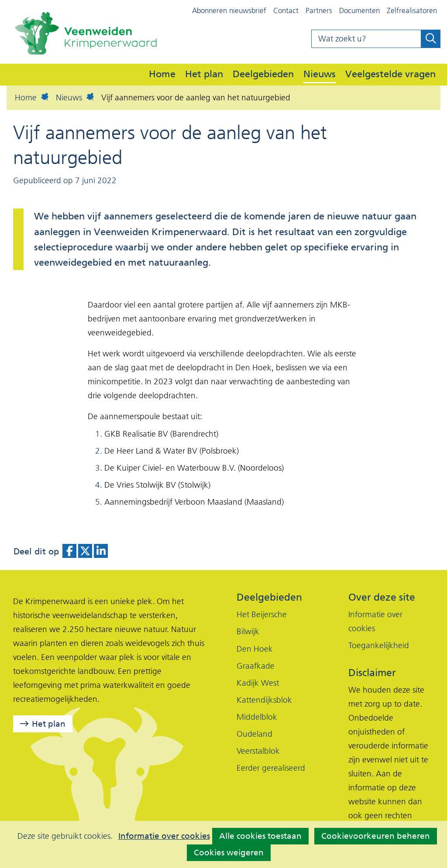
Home (162, 74)
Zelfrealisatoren (412, 10)
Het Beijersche (262, 614)
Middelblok (257, 717)
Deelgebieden (263, 74)
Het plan (204, 74)
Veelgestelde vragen (390, 74)
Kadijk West (258, 683)
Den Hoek (255, 649)
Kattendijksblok (264, 700)
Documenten (359, 10)
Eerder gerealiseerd (271, 768)
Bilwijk (248, 631)
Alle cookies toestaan (260, 836)
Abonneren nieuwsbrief (229, 10)
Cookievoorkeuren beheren (376, 836)
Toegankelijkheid (379, 645)
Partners (319, 10)
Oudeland (254, 734)
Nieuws (320, 74)
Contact (286, 10)
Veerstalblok (258, 751)
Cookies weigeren (229, 853)
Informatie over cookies (164, 836)
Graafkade (256, 666)
